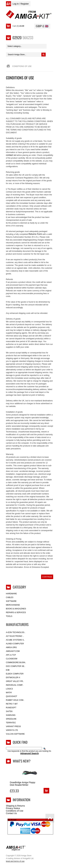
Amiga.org (11, 647)
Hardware (11, 594)
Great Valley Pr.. (15, 681)
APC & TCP (11, 655)
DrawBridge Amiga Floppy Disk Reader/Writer (23, 784)
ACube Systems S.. (15, 640)
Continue (47, 577)
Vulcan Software (15, 734)
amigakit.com (13, 651)
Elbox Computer (15, 674)
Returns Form (35, 234)
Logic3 (9, 689)
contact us (11, 155)
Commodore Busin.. (16, 662)
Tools (9, 616)
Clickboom (12, 659)
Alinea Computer (15, 644)
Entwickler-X (13, 678)
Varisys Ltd (12, 730)
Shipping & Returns (15, 806)
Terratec (11, 723)
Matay (9, 693)
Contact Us (11, 813)
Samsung (11, 715)
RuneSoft (11, 708)
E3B (8, 670)
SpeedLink (11, 719)
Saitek (9, 711)
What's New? (22, 761)
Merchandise (13, 605)
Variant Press (13, 726)
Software (11, 601)
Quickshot (12, 696)
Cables (10, 597)
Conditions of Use (15, 811)
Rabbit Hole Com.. (15, 700)
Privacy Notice (13, 808)
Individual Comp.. (15, 685)
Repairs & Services (16, 612)
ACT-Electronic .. (15, 636)
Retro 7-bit (12, 704)
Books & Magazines (16, 609)
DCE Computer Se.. (16, 666)
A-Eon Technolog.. (16, 632)
